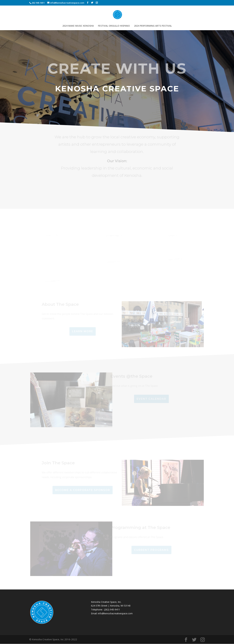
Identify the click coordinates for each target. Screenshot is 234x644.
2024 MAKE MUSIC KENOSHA (78, 26)
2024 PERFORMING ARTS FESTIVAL (153, 26)
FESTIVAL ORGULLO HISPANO (114, 26)
